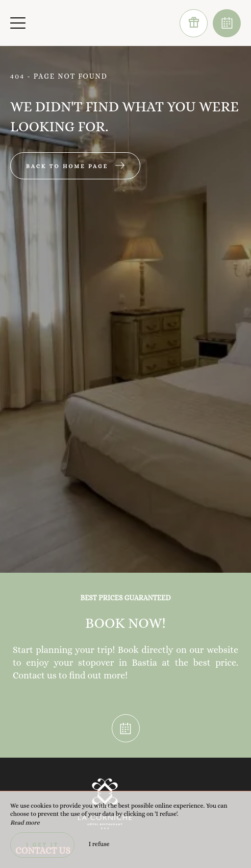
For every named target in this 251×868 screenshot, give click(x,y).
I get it (42, 845)
